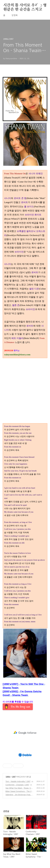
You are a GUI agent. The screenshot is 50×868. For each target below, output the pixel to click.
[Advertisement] (25, 733)
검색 (39, 5)
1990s (8, 777)
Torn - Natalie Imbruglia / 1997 (18, 781)
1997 (14, 777)
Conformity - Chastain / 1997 (17, 785)
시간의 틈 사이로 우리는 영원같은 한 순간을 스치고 (25, 5)
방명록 (15, 15)
